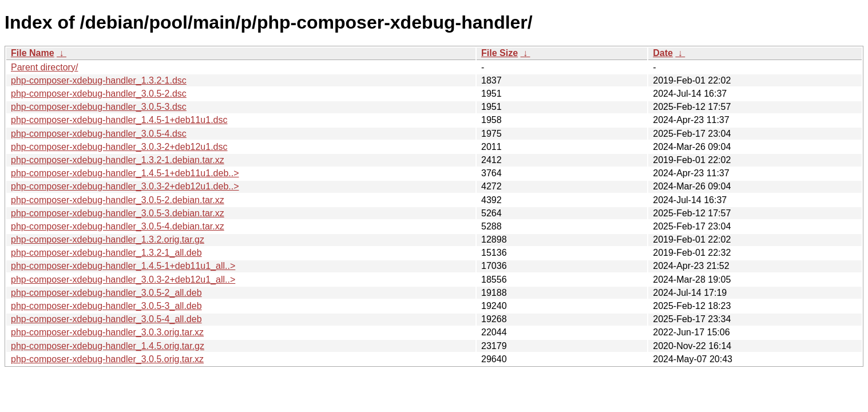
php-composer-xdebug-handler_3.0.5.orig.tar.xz (107, 359)
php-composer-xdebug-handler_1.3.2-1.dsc (99, 80)
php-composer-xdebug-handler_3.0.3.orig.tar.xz (107, 332)
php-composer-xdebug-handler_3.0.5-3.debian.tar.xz (118, 213)
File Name (33, 53)
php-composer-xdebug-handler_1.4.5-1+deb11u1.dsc (119, 120)
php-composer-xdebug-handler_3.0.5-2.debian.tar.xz (118, 200)
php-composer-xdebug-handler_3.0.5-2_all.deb (106, 293)
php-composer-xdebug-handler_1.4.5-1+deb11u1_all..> (123, 266)
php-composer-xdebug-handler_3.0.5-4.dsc (99, 134)
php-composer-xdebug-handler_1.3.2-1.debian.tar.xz (118, 160)
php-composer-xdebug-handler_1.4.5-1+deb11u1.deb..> (125, 173)
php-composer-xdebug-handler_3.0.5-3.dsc (99, 107)
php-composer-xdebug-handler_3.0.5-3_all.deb (106, 306)
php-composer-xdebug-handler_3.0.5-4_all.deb (106, 319)
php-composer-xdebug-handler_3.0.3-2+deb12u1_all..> (123, 280)
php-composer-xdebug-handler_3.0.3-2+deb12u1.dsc (119, 147)
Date (663, 53)
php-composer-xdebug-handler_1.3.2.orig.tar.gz (108, 239)
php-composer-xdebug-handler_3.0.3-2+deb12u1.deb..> (125, 186)
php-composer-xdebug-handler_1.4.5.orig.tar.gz (108, 346)
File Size (500, 53)
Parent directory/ (44, 67)
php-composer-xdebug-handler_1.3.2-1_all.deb (106, 253)
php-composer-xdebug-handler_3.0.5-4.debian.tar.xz (118, 226)
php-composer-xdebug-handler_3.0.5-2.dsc (99, 94)
